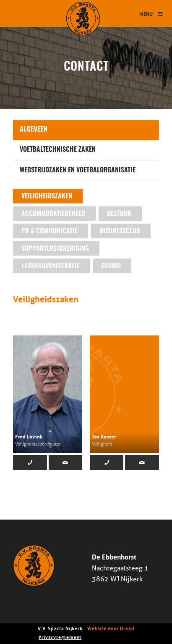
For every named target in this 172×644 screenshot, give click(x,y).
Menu (151, 14)
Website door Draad (111, 628)
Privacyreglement (60, 637)
